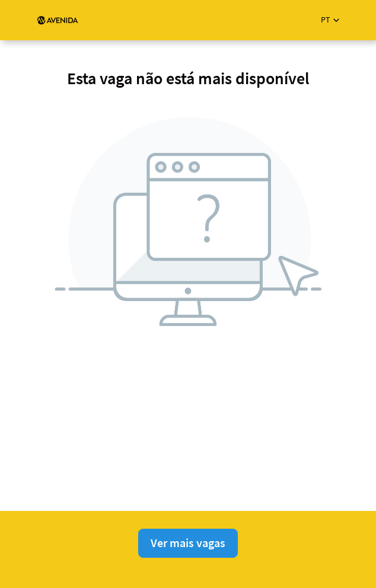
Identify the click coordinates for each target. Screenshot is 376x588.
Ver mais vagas (188, 543)
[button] (330, 20)
